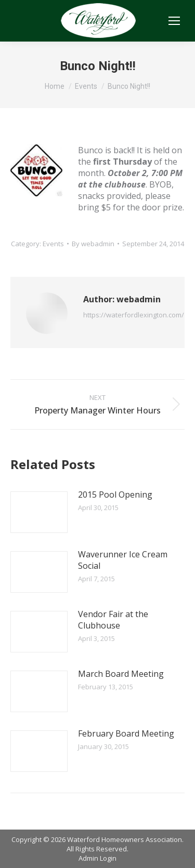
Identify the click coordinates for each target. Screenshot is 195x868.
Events (53, 244)
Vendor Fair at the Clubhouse (113, 620)
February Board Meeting (126, 733)
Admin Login (97, 858)
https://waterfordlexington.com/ (134, 315)
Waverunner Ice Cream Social (123, 560)
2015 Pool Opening (115, 495)
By (93, 244)
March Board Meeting (121, 674)
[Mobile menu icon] (174, 21)
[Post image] (39, 512)
